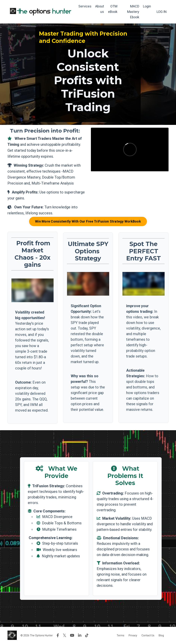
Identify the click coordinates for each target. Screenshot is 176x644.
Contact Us (148, 635)
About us (100, 9)
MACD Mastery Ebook (133, 12)
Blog (161, 635)
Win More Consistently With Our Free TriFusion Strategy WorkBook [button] (88, 221)
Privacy (133, 635)
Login (147, 6)
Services (85, 6)
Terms (120, 635)
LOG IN (162, 12)
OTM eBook (113, 9)
